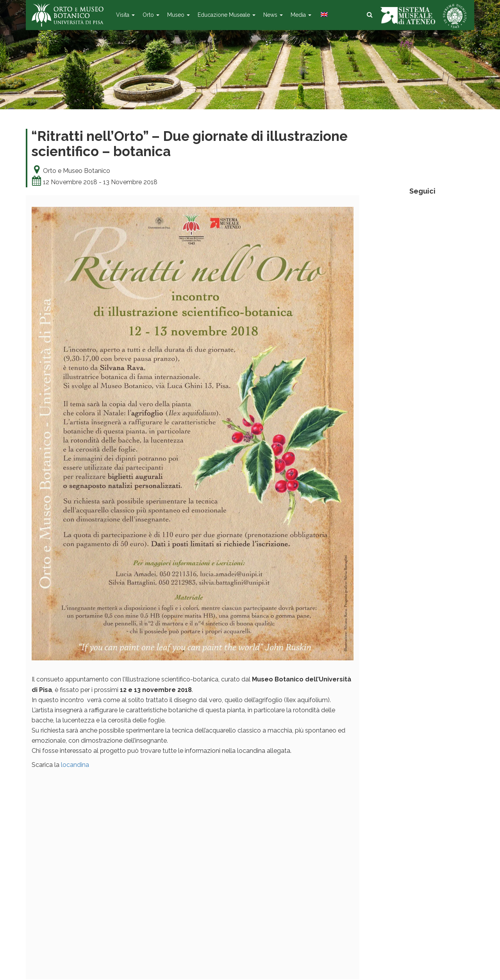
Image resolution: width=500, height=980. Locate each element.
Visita (125, 15)
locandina (75, 765)
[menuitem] (323, 15)
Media (301, 15)
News (273, 15)
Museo (179, 15)
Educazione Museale (227, 15)
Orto (151, 15)
